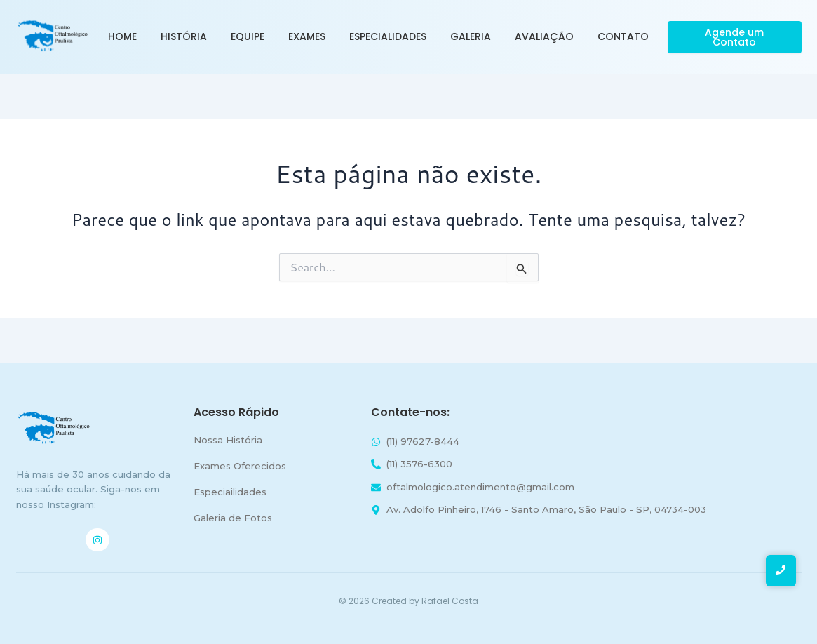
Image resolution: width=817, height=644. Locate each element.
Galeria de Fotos (233, 518)
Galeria (471, 36)
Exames (307, 36)
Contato (623, 36)
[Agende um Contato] (735, 37)
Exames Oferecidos (240, 466)
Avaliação (544, 36)
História (184, 36)
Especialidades (388, 36)
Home (122, 36)
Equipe (248, 36)
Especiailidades (230, 492)
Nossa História (228, 440)
